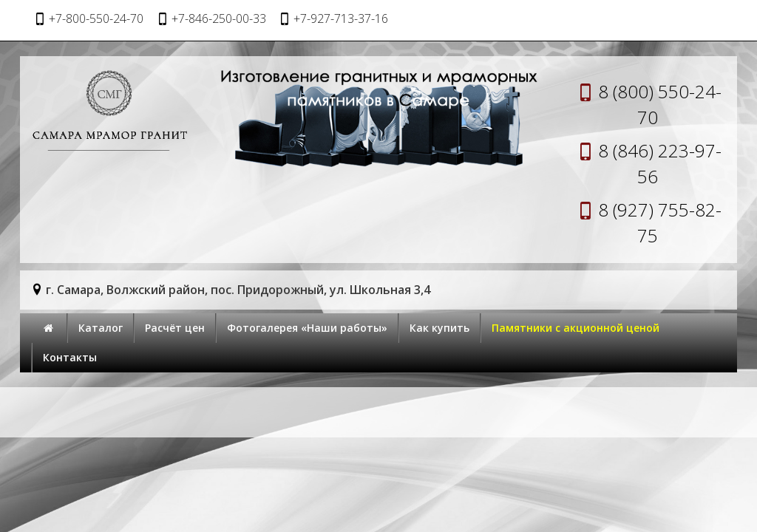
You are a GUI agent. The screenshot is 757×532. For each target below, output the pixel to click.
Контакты (70, 357)
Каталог (101, 328)
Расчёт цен (175, 328)
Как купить (439, 328)
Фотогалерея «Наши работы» (307, 328)
